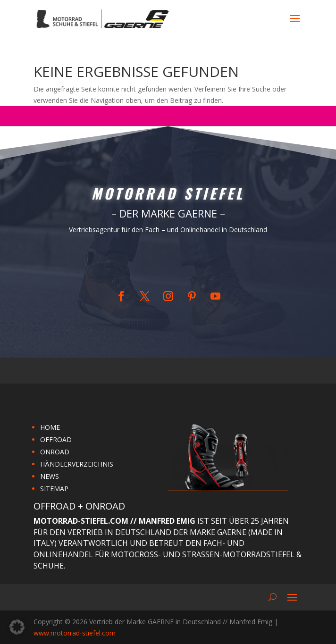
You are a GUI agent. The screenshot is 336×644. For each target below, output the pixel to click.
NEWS (50, 476)
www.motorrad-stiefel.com (75, 633)
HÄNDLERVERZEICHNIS (77, 464)
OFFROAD (56, 439)
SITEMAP (54, 489)
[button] (17, 627)
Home (162, 261)
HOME (50, 427)
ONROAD (55, 452)
